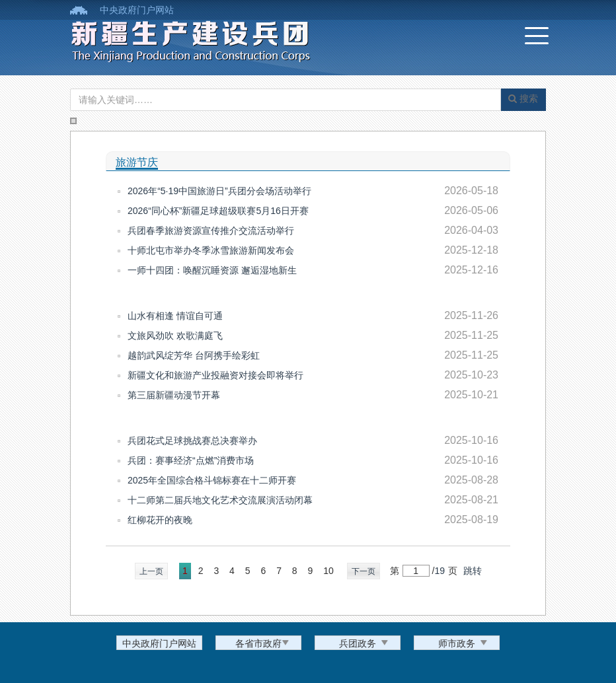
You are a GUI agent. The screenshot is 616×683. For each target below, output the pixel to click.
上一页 (151, 571)
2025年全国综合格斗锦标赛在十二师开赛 (212, 480)
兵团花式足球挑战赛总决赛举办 (192, 441)
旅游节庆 (137, 162)
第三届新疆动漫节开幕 (174, 395)
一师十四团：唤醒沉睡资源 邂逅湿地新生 (212, 270)
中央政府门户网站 (137, 10)
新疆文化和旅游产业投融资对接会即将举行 (215, 375)
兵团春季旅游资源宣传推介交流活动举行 (211, 231)
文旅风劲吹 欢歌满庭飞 (175, 336)
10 (328, 571)
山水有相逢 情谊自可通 (175, 316)
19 (440, 571)
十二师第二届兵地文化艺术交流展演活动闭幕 (220, 500)
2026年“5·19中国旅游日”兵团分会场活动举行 (219, 191)
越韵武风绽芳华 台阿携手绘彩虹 (194, 355)
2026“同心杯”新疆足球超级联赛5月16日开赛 (218, 211)
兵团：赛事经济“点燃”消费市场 (191, 460)
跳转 (473, 571)
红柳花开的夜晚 (160, 520)
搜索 (523, 98)
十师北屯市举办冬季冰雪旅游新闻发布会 (211, 250)
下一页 (364, 571)
